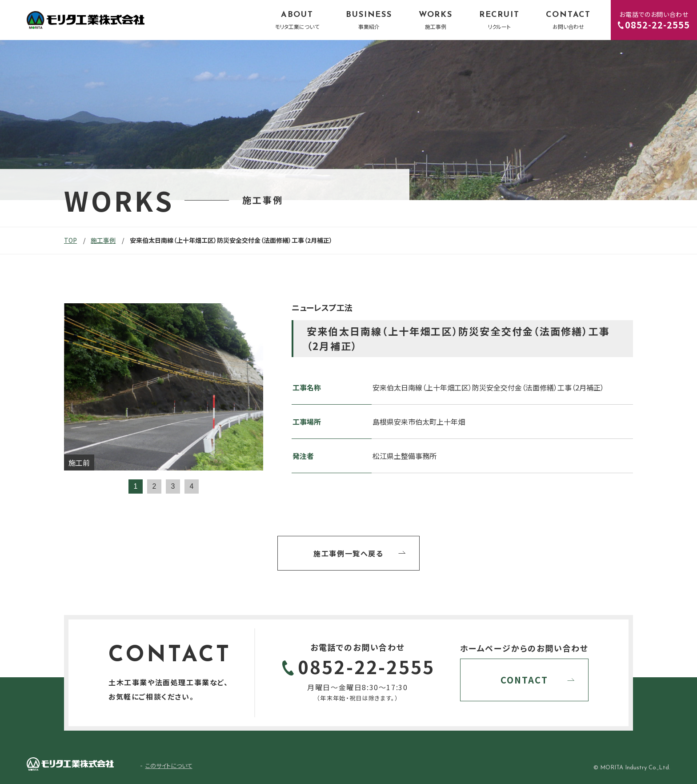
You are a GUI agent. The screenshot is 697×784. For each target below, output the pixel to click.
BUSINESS (369, 20)
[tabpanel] (164, 387)
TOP (70, 240)
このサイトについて (169, 766)
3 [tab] (173, 486)
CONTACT (568, 20)
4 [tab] (192, 486)
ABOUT (297, 20)
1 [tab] (136, 486)
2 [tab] (154, 486)
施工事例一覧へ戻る (348, 553)
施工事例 (103, 240)
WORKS (436, 20)
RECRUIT (499, 20)
